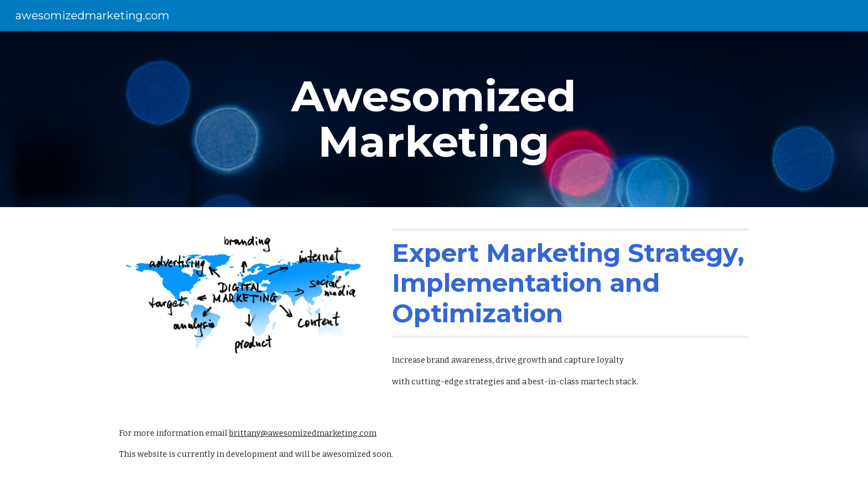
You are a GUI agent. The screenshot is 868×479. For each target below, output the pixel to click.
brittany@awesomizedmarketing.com (303, 433)
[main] (434, 119)
